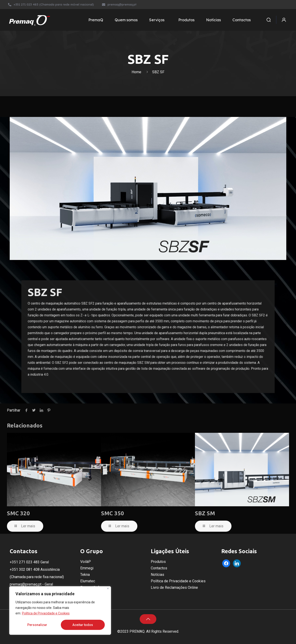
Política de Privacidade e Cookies (46, 613)
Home (136, 72)
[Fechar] (108, 588)
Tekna (85, 575)
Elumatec (88, 581)
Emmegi (87, 568)
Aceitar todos (83, 625)
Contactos (159, 568)
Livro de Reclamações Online (174, 588)
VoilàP (86, 562)
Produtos (158, 562)
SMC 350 (113, 513)
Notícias (157, 575)
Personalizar (37, 625)
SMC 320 (18, 513)
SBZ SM (205, 513)
